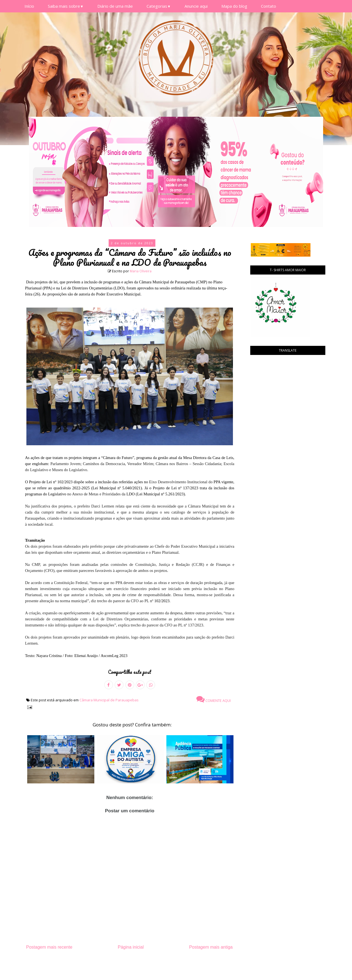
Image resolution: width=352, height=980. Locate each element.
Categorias (159, 6)
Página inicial (131, 947)
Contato (269, 6)
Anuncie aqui (196, 6)
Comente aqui (214, 699)
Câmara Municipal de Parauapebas (109, 700)
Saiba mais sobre (66, 6)
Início (29, 6)
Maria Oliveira (141, 271)
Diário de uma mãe (115, 6)
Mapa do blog (234, 6)
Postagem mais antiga (211, 947)
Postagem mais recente (49, 947)
